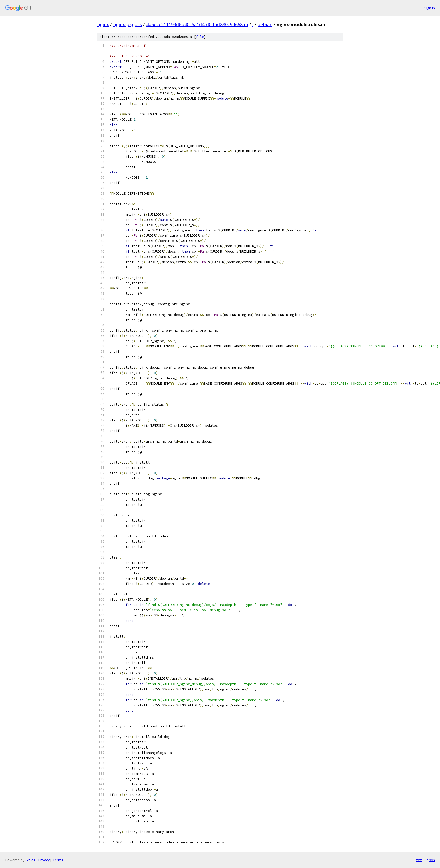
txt (419, 860)
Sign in (430, 8)
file (200, 37)
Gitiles (30, 860)
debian (265, 24)
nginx (103, 24)
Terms (58, 860)
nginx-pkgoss (128, 24)
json (431, 860)
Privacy (44, 860)
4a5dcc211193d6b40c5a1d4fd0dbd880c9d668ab (197, 24)
